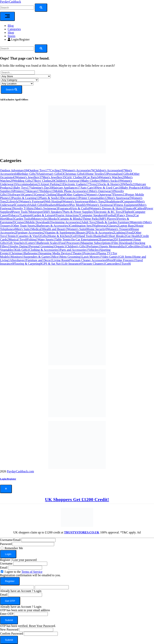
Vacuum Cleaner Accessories (89, 260)
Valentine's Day (41, 188)
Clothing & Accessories (45, 250)
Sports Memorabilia (113, 246)
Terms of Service (32, 572)
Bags (62, 195)
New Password (9, 630)
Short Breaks (117, 236)
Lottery (32, 243)
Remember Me (14, 548)
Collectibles (134, 246)
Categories (14, 29)
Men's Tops (98, 201)
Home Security (97, 229)
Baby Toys (22, 188)
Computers (130, 201)
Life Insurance (72, 264)
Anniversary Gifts (51, 174)
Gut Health (134, 236)
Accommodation (29, 184)
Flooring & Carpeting (28, 264)
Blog (11, 26)
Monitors (17, 257)
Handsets (64, 205)
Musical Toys (18, 239)
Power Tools (21, 212)
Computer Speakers (93, 215)
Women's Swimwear (101, 205)
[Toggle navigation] (7, 16)
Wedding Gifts (24, 181)
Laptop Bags (127, 226)
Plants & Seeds (50, 198)
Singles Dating (19, 246)
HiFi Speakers (54, 212)
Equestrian (107, 239)
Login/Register (19, 39)
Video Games (110, 257)
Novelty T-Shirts (24, 208)
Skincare (33, 191)
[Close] (6, 489)
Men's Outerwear (102, 191)
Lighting (120, 233)
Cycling (57, 170)
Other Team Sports (24, 226)
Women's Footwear (33, 201)
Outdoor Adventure (14, 170)
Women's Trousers (119, 229)
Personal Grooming (42, 246)
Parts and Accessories (74, 250)
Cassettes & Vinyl (29, 236)
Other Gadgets (76, 195)
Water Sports (46, 239)
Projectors (90, 253)
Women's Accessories (79, 170)
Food (130, 233)
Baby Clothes (92, 181)
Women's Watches (113, 177)
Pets (111, 260)
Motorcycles (41, 219)
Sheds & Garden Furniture (114, 222)
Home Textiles (96, 174)
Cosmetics (22, 205)
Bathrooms (31, 253)
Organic (60, 246)
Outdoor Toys (39, 170)
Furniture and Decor (39, 260)
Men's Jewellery (54, 177)
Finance (130, 208)
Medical (37, 229)
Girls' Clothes (75, 177)
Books (54, 219)
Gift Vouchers (17, 243)
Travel (126, 264)
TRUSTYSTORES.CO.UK (82, 532)
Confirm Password (12, 634)
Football (112, 215)
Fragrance (65, 208)
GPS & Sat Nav (52, 264)
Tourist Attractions (68, 215)
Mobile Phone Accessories (72, 191)
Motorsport (37, 212)
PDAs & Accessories (101, 233)
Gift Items (126, 257)
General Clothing (46, 195)
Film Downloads (123, 243)
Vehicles (94, 250)
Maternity (137, 222)
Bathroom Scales (48, 243)
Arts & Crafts (81, 208)
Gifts (45, 236)
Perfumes (94, 246)
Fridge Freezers (125, 260)
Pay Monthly (79, 205)
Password (6, 544)
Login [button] (38, 591)
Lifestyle (14, 201)
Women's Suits (77, 229)
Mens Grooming (71, 257)
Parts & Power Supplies (79, 212)
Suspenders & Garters (38, 257)
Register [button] (5, 560)
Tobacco (15, 215)
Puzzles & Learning (26, 198)
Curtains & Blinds (70, 219)
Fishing (32, 239)
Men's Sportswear (119, 198)
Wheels (129, 184)
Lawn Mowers (91, 257)
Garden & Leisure (44, 215)
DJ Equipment (124, 239)
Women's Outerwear (100, 195)
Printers (20, 191)
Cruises (21, 222)
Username (6, 563)
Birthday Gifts (28, 174)
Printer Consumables (93, 198)
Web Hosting (54, 201)
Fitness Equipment (127, 205)
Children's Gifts (77, 246)
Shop (11, 33)
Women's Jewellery (29, 177)
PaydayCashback (10, 2)
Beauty (82, 233)
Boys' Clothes (44, 181)
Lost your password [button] (25, 560)
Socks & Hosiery (111, 184)
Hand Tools (86, 236)
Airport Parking (52, 184)
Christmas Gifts (75, 174)
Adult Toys (89, 222)
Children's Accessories (109, 170)
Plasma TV (105, 253)
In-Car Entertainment (86, 239)
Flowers (119, 195)
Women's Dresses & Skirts (107, 208)
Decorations (70, 198)
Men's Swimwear (47, 208)
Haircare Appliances (66, 188)
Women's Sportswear (76, 201)
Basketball (101, 236)
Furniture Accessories (30, 233)
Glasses (113, 226)
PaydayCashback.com (20, 471)
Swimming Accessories (66, 222)
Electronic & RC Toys (109, 212)
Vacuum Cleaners (94, 264)
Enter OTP (7, 614)
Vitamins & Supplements (61, 233)
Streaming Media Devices (56, 253)
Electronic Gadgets (76, 184)
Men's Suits (23, 229)
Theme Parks (91, 219)
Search (11, 90)
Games (29, 195)
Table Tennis (63, 239)
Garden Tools (23, 219)
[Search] (17, 48)
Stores (12, 36)
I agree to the (24, 572)
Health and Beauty (55, 229)
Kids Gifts (22, 250)
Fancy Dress (126, 215)
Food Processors (70, 243)
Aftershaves (18, 260)
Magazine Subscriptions (97, 243)
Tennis (12, 236)
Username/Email (10, 540)
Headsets (51, 205)
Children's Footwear (69, 181)
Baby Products (132, 188)
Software (16, 195)
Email (4, 568)
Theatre (78, 253)
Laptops (26, 215)
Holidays (47, 191)
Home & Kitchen (60, 236)
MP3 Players (109, 219)
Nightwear (100, 226)
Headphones (114, 201)
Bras (10, 219)
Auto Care (88, 188)
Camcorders (113, 264)
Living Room (61, 260)
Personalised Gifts (120, 174)
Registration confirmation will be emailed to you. (30, 575)
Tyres (94, 184)
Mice (56, 257)
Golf (75, 236)
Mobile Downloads (38, 222)
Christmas (17, 253)
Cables (140, 208)
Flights (128, 212)
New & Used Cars (109, 188)
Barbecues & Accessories (53, 226)
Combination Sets (81, 226)
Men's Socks (111, 181)
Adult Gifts (37, 205)
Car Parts (93, 177)
